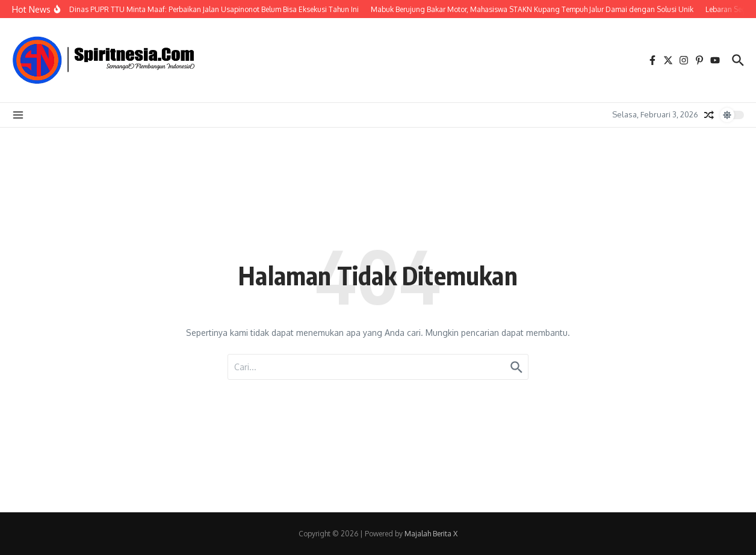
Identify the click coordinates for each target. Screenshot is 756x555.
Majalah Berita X (431, 534)
